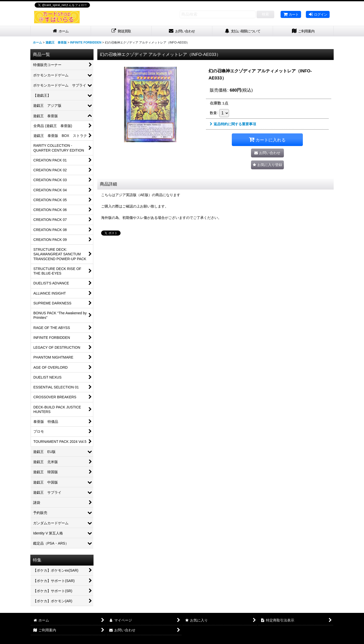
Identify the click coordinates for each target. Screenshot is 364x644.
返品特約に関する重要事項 (233, 124)
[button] (267, 165)
